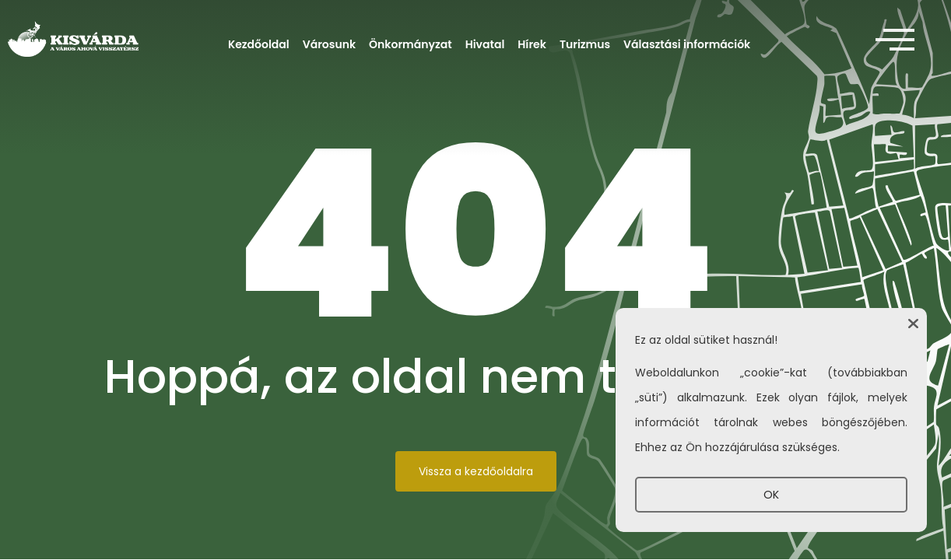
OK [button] (771, 495)
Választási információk (687, 44)
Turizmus (585, 44)
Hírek (532, 44)
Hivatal (485, 44)
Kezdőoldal (259, 44)
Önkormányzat (411, 44)
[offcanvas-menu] (895, 40)
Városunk (329, 44)
